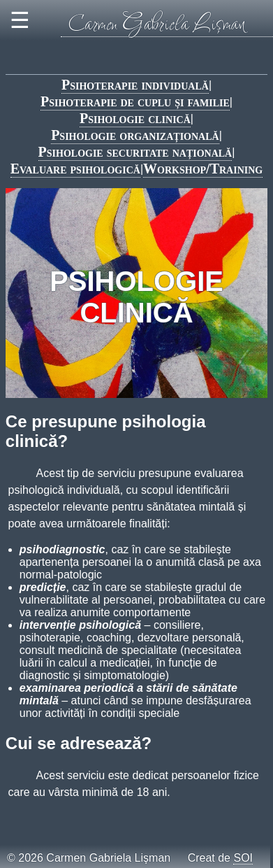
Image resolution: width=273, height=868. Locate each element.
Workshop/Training (203, 169)
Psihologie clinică (135, 118)
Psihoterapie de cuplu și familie (135, 101)
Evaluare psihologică (75, 169)
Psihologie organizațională (135, 135)
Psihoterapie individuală (135, 85)
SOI (243, 858)
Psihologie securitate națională (135, 152)
